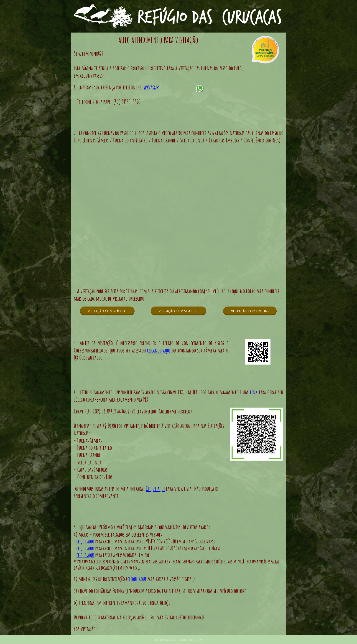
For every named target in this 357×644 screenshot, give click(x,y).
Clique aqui (155, 489)
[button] (107, 311)
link (254, 392)
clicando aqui (159, 350)
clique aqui (85, 541)
